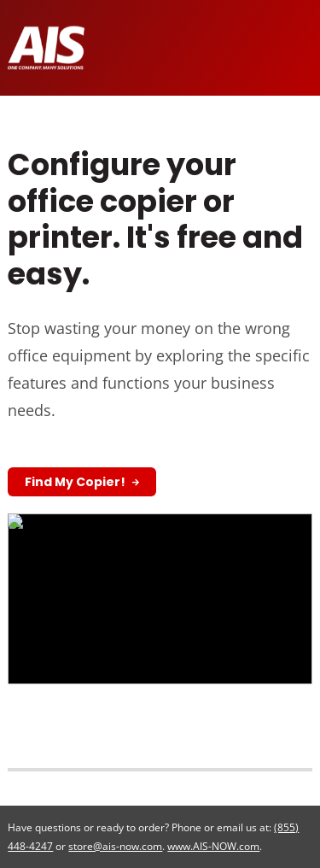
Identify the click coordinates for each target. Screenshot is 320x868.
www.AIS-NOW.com (213, 846)
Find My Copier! (76, 482)
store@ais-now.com (115, 846)
